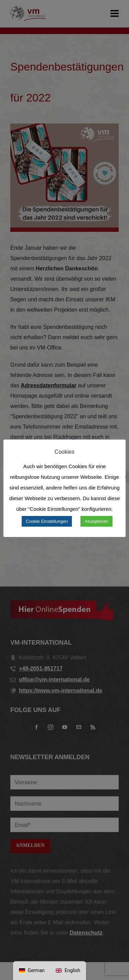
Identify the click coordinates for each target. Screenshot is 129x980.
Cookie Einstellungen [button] (47, 521)
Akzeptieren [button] (96, 521)
